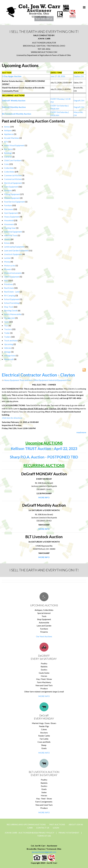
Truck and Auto (11, 340)
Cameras (8, 157)
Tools (6, 322)
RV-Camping (10, 295)
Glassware (9, 209)
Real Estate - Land (12, 292)
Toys (6, 325)
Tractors (8, 329)
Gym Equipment (11, 213)
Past (6, 280)
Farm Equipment (11, 187)
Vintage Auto (10, 355)
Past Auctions (57, 824)
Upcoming (9, 344)
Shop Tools (9, 307)
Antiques (8, 130)
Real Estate (9, 288)
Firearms (8, 190)
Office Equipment (12, 277)
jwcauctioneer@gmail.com (44, 852)
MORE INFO (44, 696)
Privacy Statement (69, 833)
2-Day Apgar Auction (12, 76)
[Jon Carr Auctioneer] (41, 11)
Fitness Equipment (12, 198)
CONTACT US (43, 828)
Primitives (8, 284)
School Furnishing (12, 303)
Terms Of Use (44, 836)
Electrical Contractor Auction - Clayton (38, 375)
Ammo (7, 127)
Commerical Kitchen (13, 179)
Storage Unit (10, 318)
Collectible (9, 168)
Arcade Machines (12, 138)
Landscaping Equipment (14, 247)
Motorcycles (10, 265)
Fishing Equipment (12, 194)
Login (56, 828)
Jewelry (7, 239)
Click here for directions (12, 418)
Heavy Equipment (12, 217)
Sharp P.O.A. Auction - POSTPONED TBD (44, 457)
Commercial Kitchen (13, 175)
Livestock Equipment (13, 254)
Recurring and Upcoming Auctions (26, 824)
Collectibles (9, 172)
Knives (7, 243)
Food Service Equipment (14, 202)
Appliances (9, 134)
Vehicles (8, 348)
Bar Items (8, 149)
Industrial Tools (11, 235)
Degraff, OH (79, 100)
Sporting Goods (11, 310)
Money (7, 262)
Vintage (7, 352)
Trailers (7, 337)
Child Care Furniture (13, 160)
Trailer (7, 333)
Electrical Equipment (13, 183)
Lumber (7, 258)
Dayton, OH (79, 76)
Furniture (8, 205)
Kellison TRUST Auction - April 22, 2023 (44, 449)
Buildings (8, 153)
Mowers (8, 269)
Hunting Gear (10, 228)
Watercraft (9, 359)
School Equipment (12, 299)
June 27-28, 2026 (58, 76)
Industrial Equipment (13, 232)
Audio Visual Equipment (14, 145)
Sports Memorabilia (13, 314)
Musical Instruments (13, 273)
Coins (7, 164)
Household (9, 220)
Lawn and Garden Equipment (16, 250)
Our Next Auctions (44, 636)
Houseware (9, 224)
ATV (6, 142)
